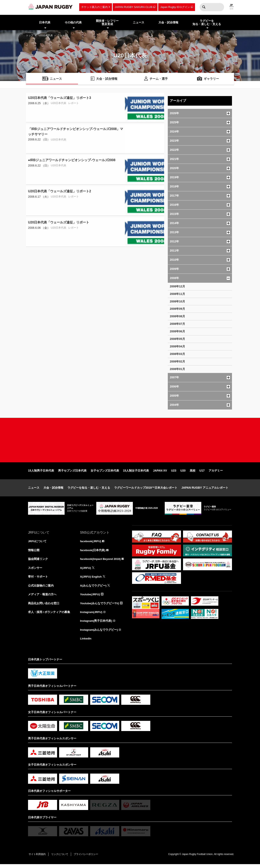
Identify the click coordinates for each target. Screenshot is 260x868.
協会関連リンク (38, 562)
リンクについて (61, 858)
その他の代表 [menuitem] (73, 22)
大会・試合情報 (53, 490)
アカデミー (216, 473)
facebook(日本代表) (93, 553)
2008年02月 (177, 361)
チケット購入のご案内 (94, 7)
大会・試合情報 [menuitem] (168, 22)
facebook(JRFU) (91, 544)
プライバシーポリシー (88, 858)
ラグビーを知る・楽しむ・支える (89, 490)
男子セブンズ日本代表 (72, 473)
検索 (204, 7)
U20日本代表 (46, 35)
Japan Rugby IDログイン (175, 7)
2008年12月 (177, 286)
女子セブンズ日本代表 (105, 473)
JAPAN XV (160, 473)
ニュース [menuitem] (139, 22)
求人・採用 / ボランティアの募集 (49, 615)
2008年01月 (177, 369)
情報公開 (34, 553)
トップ (30, 35)
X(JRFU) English (91, 580)
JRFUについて (37, 544)
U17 (202, 473)
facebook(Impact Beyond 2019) (101, 562)
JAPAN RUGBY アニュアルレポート (205, 490)
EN (231, 9)
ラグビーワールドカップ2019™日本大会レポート (146, 490)
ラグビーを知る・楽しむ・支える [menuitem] (207, 22)
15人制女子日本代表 (136, 473)
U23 (174, 473)
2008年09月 (177, 309)
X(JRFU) (86, 571)
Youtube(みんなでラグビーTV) (100, 606)
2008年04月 (177, 346)
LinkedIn (86, 642)
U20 (183, 473)
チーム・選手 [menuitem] (159, 79)
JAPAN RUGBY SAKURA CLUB (134, 7)
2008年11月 (177, 294)
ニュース (34, 490)
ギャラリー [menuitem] (211, 79)
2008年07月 (177, 324)
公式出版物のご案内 (41, 589)
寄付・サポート (38, 580)
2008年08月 (177, 316)
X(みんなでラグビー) (93, 589)
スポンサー (35, 571)
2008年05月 (177, 339)
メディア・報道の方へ (42, 598)
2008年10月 (177, 301)
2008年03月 (177, 354)
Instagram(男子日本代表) (96, 624)
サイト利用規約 (38, 858)
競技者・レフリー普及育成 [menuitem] (107, 22)
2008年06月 (177, 331)
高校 (193, 473)
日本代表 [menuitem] (45, 22)
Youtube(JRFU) (90, 598)
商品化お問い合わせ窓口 (44, 606)
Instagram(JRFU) (92, 615)
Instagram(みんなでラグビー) (99, 633)
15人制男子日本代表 (41, 473)
